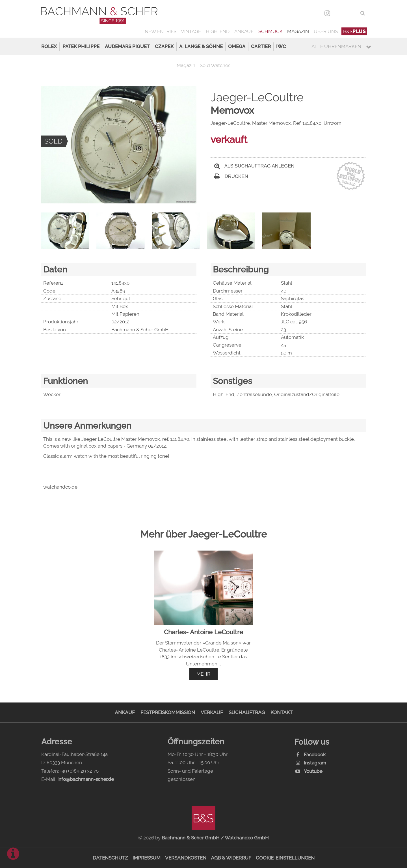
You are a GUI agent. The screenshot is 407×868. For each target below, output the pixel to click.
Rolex (49, 46)
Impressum (147, 858)
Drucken (231, 176)
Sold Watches (215, 65)
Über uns (326, 31)
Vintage (191, 31)
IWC (281, 46)
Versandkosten (186, 858)
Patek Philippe (81, 46)
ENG (352, 13)
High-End (218, 31)
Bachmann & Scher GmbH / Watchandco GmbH (215, 838)
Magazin (298, 31)
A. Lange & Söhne (201, 46)
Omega (237, 46)
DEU (340, 13)
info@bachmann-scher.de (86, 779)
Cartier (261, 46)
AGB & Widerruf (231, 858)
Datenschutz (110, 858)
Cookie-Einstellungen (285, 858)
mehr (203, 674)
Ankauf (244, 31)
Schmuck (270, 31)
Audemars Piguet (127, 46)
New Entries (161, 31)
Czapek (164, 46)
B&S (354, 31)
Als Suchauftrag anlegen (254, 166)
